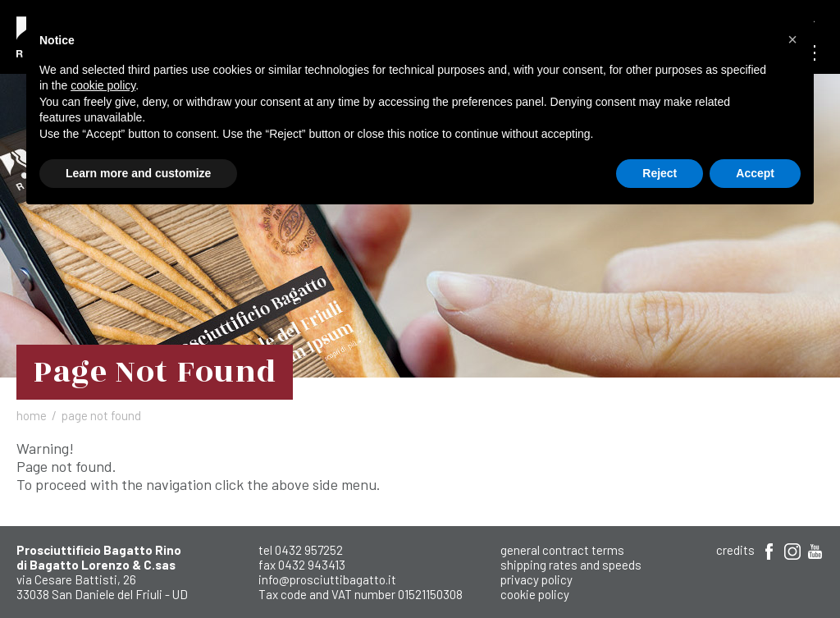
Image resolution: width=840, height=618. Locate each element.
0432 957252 (309, 550)
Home (32, 415)
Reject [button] (660, 173)
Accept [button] (755, 173)
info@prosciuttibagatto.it (327, 579)
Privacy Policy (536, 579)
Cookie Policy (535, 594)
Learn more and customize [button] (138, 173)
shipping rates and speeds (571, 565)
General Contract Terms (562, 550)
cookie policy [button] (103, 85)
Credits (735, 550)
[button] (792, 39)
